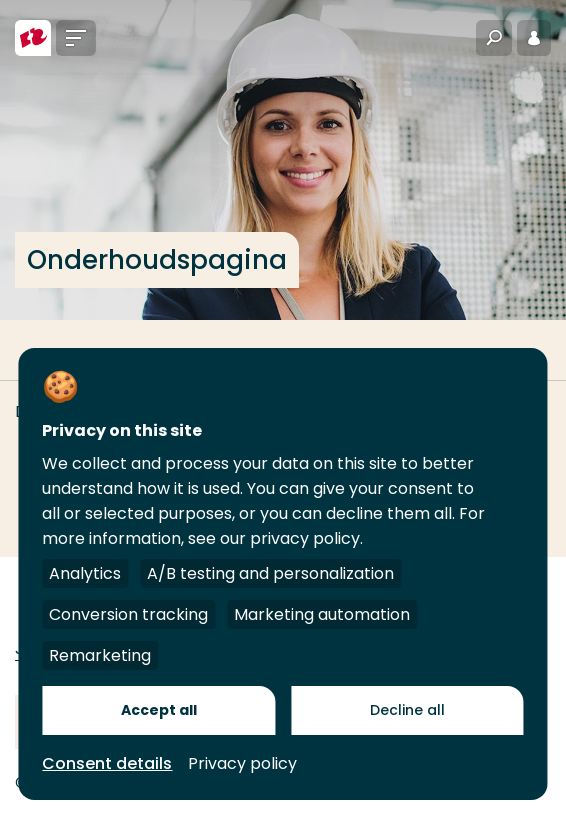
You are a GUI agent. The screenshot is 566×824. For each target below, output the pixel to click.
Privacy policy (242, 763)
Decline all (407, 710)
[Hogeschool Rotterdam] (33, 38)
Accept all (159, 710)
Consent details (107, 763)
